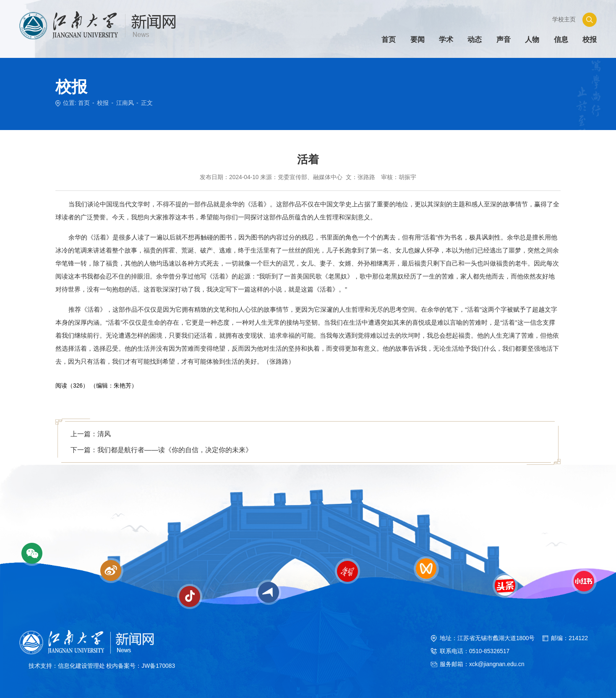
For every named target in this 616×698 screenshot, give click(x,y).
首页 (84, 103)
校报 (103, 103)
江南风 (125, 103)
